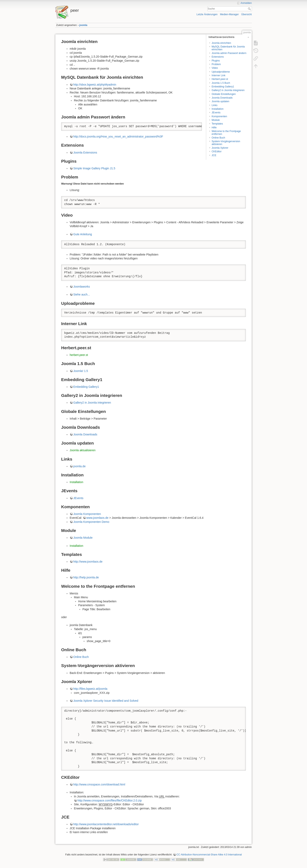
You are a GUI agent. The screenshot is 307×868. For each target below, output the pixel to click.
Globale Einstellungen (224, 94)
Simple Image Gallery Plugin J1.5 (94, 168)
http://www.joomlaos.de (88, 562)
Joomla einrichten (221, 43)
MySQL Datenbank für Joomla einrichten (228, 48)
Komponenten (219, 116)
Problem (216, 64)
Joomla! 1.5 (81, 371)
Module (216, 120)
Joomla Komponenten (87, 514)
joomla (83, 25)
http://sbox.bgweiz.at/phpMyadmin (95, 85)
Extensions (218, 57)
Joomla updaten (220, 101)
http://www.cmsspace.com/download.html (99, 784)
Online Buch (218, 138)
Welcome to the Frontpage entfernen (226, 133)
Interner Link (219, 75)
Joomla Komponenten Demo (91, 522)
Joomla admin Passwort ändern (229, 53)
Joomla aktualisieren (83, 450)
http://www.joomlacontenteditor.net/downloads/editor (106, 824)
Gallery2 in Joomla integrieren (228, 90)
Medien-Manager (229, 14)
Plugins (216, 61)
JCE (214, 155)
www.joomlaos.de (98, 518)
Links (215, 105)
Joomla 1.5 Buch (221, 83)
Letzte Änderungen (207, 14)
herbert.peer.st (79, 355)
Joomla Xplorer (220, 148)
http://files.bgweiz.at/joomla (90, 689)
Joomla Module (83, 538)
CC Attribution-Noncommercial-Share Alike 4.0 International (209, 855)
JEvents (216, 113)
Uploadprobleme (221, 72)
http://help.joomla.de (86, 577)
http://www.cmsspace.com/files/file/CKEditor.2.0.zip (110, 800)
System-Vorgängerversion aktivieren (226, 143)
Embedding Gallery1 (223, 87)
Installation (218, 109)
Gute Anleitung (83, 234)
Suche (250, 9)
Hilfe (214, 128)
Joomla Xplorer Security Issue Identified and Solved (106, 701)
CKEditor (217, 151)
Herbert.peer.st (220, 79)
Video (215, 68)
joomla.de (79, 466)
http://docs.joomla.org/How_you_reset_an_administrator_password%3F (118, 136)
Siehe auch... (82, 294)
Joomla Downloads (222, 98)
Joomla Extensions (85, 153)
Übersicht (246, 14)
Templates (217, 124)
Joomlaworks (82, 287)
